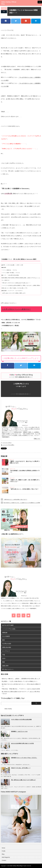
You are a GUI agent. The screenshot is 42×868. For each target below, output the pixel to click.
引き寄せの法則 (7, 644)
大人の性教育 (6, 636)
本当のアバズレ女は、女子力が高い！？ (21, 768)
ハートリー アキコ (7, 443)
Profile (4, 851)
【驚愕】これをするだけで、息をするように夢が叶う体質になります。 (25, 462)
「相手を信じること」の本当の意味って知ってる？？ (15, 499)
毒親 (3, 662)
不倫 (3, 655)
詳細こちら (37, 439)
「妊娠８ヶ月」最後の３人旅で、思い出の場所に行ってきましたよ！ (25, 481)
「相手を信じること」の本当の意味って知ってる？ (24, 489)
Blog (3, 854)
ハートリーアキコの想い (8, 445)
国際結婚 (5, 633)
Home (3, 848)
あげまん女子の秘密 (8, 625)
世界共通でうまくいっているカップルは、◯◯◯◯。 (24, 758)
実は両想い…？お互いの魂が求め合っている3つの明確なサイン (20, 681)
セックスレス (6, 651)
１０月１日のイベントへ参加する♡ (16, 309)
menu (40, 2)
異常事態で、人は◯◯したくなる (19, 731)
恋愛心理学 (5, 666)
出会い (4, 658)
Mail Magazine (6, 857)
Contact (4, 860)
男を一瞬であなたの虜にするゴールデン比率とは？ (24, 780)
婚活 (3, 640)
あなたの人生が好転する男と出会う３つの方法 (22, 743)
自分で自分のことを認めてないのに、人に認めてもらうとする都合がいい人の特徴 (22, 503)
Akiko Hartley (8, 709)
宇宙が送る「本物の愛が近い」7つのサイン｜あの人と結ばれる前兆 (21, 689)
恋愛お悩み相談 (7, 647)
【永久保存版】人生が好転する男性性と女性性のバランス (25, 471)
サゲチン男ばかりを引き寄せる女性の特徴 (21, 719)
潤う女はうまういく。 (8, 669)
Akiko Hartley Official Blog (16, 866)
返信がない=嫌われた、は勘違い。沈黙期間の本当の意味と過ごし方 (21, 679)
